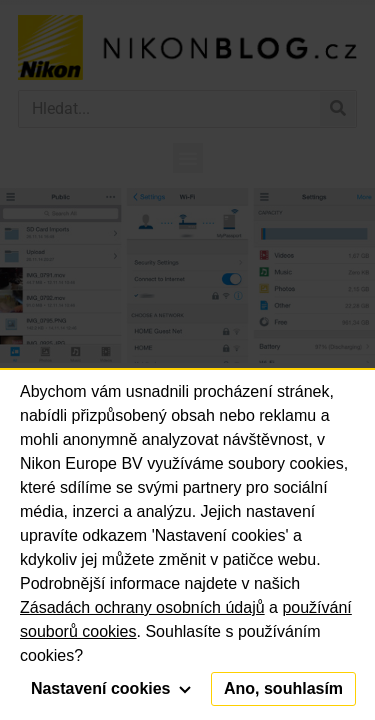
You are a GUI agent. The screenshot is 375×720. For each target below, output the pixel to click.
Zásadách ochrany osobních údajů (142, 607)
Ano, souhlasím (283, 688)
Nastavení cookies (111, 688)
